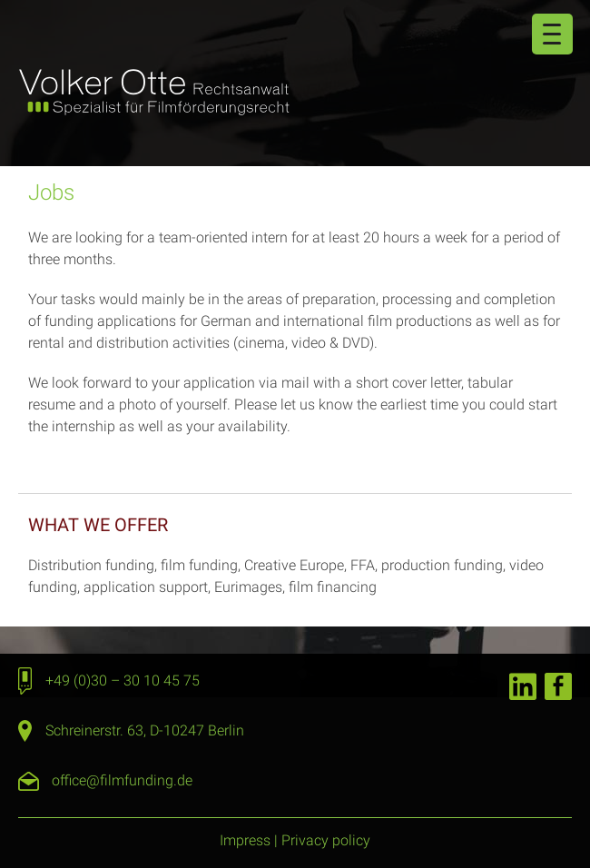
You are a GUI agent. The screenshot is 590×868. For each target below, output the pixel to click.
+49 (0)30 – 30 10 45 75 (123, 681)
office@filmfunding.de (122, 780)
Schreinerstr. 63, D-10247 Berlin (145, 730)
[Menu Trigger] (552, 34)
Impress (245, 840)
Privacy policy (326, 840)
